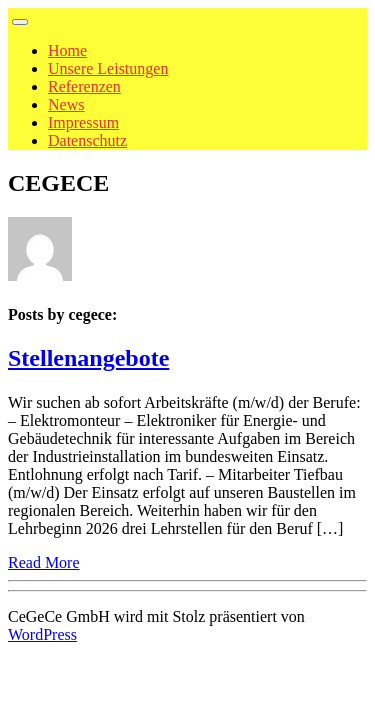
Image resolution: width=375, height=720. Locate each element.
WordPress (42, 634)
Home (67, 50)
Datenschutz (87, 140)
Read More (44, 562)
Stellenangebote (88, 358)
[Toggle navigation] (20, 22)
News (66, 104)
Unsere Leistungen (108, 68)
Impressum (83, 122)
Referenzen (84, 86)
